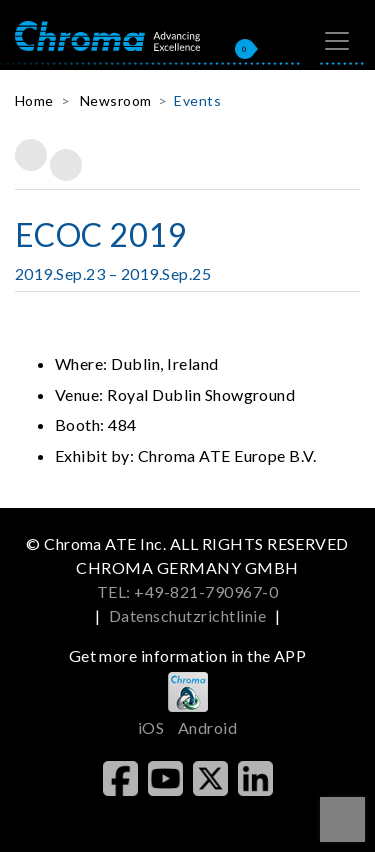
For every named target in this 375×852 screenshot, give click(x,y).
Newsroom (116, 100)
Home (34, 100)
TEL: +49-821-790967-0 (187, 591)
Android (207, 727)
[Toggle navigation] (337, 41)
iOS (151, 727)
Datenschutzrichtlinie (187, 615)
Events (197, 100)
